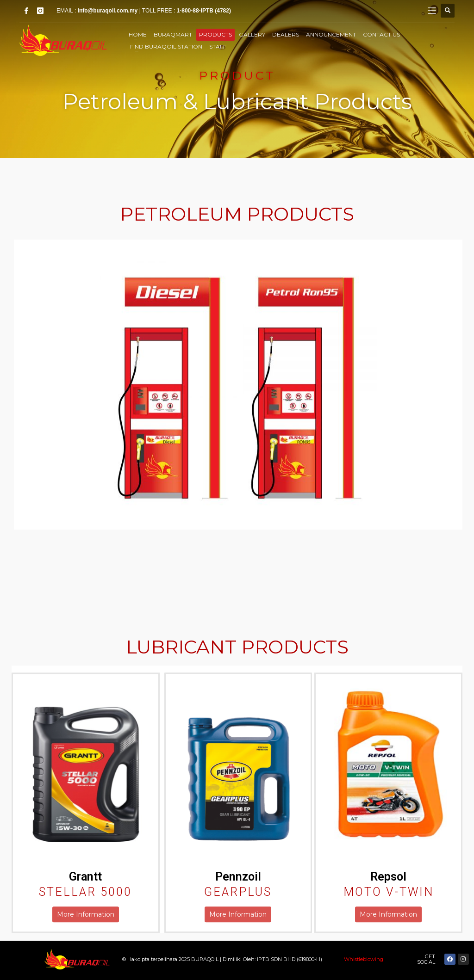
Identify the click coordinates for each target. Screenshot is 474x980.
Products (215, 34)
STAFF (218, 46)
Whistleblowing (364, 959)
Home (138, 34)
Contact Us (381, 34)
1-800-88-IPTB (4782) (204, 11)
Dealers (286, 34)
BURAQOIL (206, 959)
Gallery (252, 34)
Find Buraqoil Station (166, 46)
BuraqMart (173, 34)
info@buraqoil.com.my (108, 11)
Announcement (331, 34)
